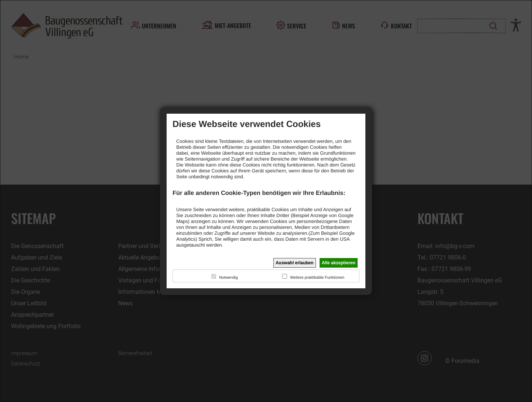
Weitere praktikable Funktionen (317, 278)
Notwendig (228, 278)
